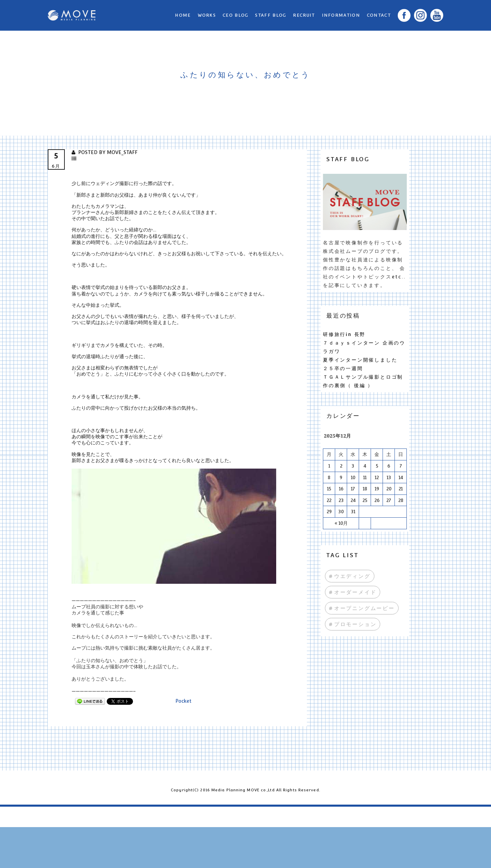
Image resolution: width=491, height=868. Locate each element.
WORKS (207, 15)
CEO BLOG (235, 15)
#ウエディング (350, 576)
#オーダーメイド (353, 592)
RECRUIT (304, 15)
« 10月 (341, 523)
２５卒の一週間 (343, 368)
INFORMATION (341, 15)
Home (183, 15)
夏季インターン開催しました (360, 360)
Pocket (183, 701)
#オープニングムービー (362, 608)
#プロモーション (353, 624)
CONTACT (379, 15)
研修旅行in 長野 (344, 334)
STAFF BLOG (271, 15)
